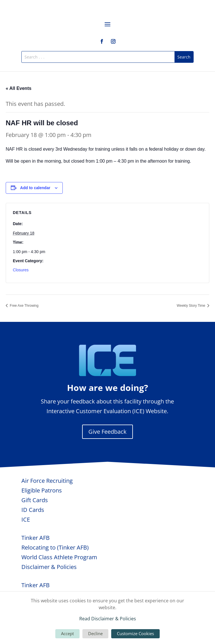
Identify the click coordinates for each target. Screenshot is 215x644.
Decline (95, 633)
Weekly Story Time (191, 306)
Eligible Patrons (42, 490)
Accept (67, 633)
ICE (26, 519)
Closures (21, 270)
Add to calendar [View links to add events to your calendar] (35, 188)
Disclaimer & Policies (49, 567)
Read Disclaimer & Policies (108, 619)
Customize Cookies (135, 633)
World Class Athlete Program (59, 557)
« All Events (19, 88)
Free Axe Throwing (24, 306)
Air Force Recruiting (47, 481)
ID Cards (33, 510)
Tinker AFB (36, 538)
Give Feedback (107, 432)
